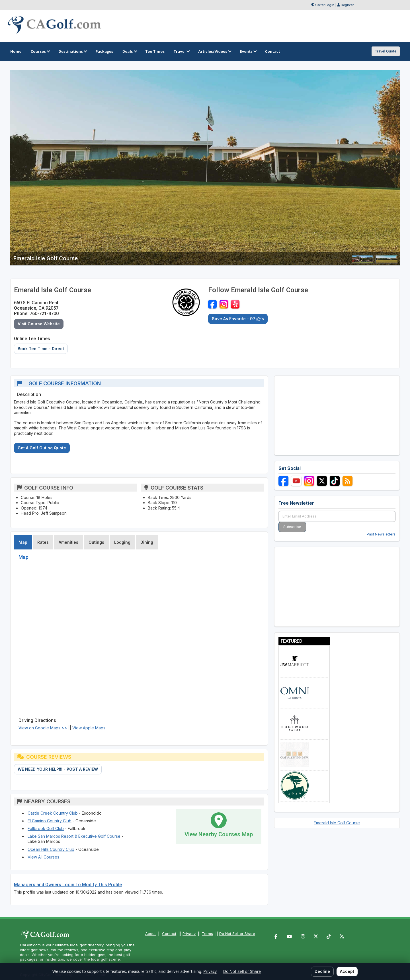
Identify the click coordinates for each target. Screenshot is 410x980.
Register (347, 5)
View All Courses (43, 857)
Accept (347, 971)
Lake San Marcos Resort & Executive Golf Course (74, 836)
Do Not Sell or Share (237, 934)
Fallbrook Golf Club (46, 828)
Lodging (122, 542)
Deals (129, 51)
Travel (181, 51)
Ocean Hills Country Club (51, 849)
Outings (96, 542)
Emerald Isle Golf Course (337, 823)
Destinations (72, 51)
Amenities (68, 542)
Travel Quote (386, 51)
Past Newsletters (381, 534)
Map (23, 542)
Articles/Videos (214, 51)
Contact (169, 934)
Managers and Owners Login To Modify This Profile (68, 885)
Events (248, 51)
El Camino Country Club (50, 821)
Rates (43, 542)
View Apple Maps (89, 728)
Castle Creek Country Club (53, 813)
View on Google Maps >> (43, 728)
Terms (207, 934)
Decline (322, 971)
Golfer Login (325, 5)
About (150, 934)
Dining (147, 542)
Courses (40, 51)
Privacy (189, 934)
